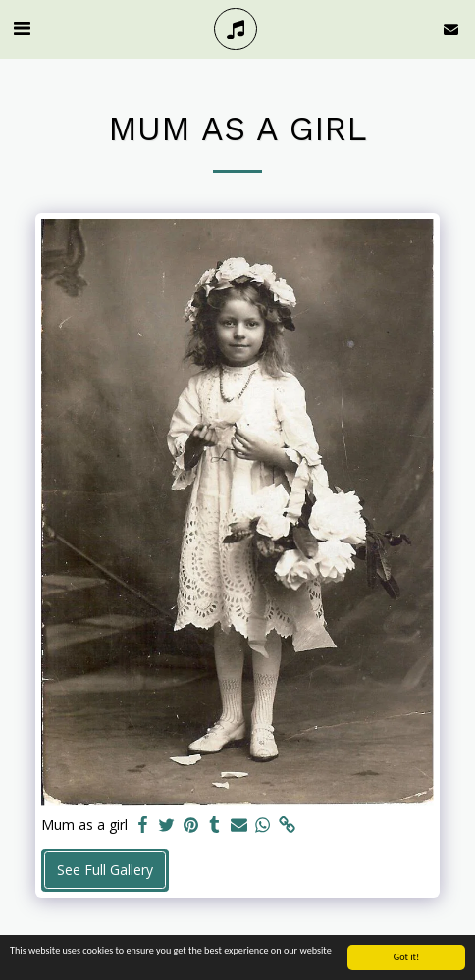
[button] (22, 28)
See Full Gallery (105, 870)
